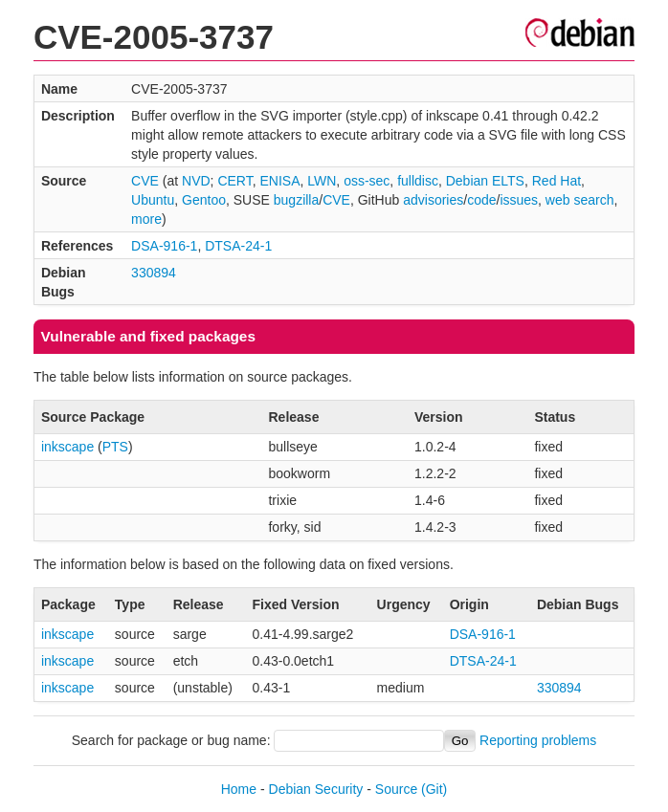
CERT (234, 181)
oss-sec (367, 181)
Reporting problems (538, 740)
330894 (154, 273)
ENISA (279, 181)
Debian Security (316, 789)
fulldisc (418, 181)
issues (519, 200)
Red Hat (557, 181)
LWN (322, 181)
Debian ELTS (485, 181)
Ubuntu (153, 200)
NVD (196, 181)
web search (580, 200)
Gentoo (204, 200)
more (146, 219)
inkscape (67, 447)
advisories (433, 200)
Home (239, 789)
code (481, 200)
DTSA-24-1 (238, 246)
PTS (115, 447)
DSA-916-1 (164, 246)
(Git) (434, 789)
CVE (145, 181)
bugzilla (296, 200)
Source (396, 789)
